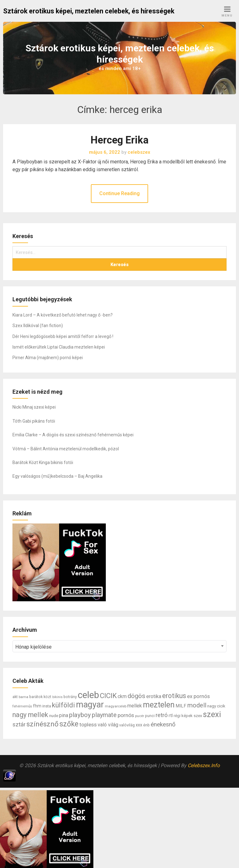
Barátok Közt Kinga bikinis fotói (43, 462)
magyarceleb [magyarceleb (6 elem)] (116, 706)
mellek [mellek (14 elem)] (135, 706)
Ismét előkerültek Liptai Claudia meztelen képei (59, 347)
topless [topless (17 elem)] (88, 725)
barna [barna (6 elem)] (23, 697)
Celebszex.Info (204, 765)
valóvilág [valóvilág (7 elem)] (127, 725)
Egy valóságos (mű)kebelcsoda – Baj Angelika (57, 476)
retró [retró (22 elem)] (162, 715)
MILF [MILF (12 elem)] (181, 706)
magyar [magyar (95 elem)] (90, 705)
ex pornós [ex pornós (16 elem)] (198, 696)
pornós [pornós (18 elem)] (126, 715)
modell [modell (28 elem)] (197, 705)
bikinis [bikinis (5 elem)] (57, 697)
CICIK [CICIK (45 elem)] (108, 696)
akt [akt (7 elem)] (15, 697)
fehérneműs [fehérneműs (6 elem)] (22, 706)
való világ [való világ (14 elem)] (108, 725)
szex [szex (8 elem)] (198, 716)
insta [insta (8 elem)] (47, 706)
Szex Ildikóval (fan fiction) (38, 326)
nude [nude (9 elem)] (54, 716)
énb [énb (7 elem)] (146, 725)
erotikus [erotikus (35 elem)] (174, 696)
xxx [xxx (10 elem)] (139, 725)
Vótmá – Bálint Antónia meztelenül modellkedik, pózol (66, 449)
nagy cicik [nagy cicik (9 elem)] (216, 706)
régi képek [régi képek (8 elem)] (183, 716)
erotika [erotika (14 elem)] (154, 696)
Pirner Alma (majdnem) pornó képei (48, 358)
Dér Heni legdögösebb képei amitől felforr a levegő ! (63, 336)
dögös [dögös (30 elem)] (136, 696)
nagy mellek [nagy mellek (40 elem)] (30, 715)
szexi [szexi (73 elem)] (212, 714)
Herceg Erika (119, 140)
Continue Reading (119, 193)
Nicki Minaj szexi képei (34, 407)
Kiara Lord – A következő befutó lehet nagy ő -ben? (63, 315)
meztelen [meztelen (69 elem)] (159, 705)
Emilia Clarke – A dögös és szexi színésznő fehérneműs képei (73, 435)
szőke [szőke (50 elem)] (69, 724)
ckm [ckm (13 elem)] (122, 696)
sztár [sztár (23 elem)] (19, 725)
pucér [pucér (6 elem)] (140, 716)
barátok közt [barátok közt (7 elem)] (40, 697)
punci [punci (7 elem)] (150, 716)
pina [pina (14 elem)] (64, 715)
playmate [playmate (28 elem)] (104, 715)
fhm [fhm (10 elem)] (37, 706)
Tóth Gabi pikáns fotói (34, 421)
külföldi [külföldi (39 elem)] (63, 705)
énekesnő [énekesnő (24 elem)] (163, 724)
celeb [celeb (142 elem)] (88, 695)
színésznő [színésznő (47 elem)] (42, 724)
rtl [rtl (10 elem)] (171, 716)
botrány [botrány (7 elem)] (70, 697)
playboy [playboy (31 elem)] (80, 715)
